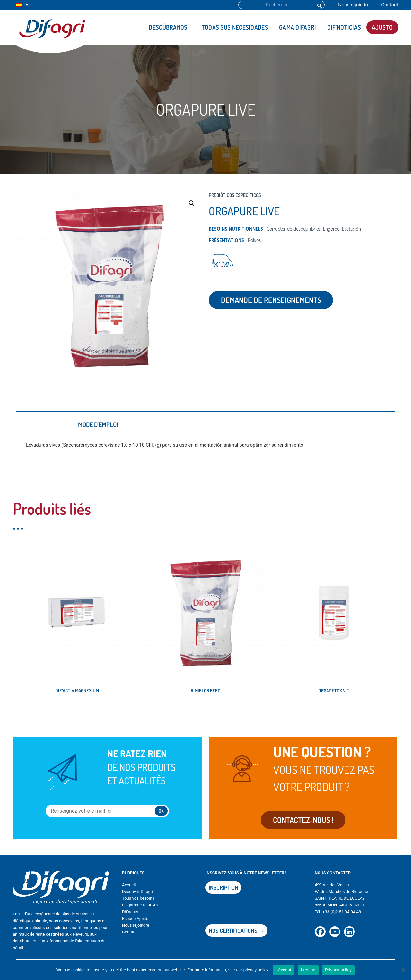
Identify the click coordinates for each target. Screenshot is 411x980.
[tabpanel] (205, 447)
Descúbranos (170, 27)
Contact (389, 5)
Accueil (129, 888)
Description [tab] (45, 424)
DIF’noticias (344, 27)
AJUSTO (382, 27)
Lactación (351, 229)
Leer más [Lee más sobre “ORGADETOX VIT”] (288, 712)
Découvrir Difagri (137, 895)
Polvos (254, 241)
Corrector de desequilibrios (294, 229)
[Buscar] (319, 5)
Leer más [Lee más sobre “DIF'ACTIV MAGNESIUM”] (31, 712)
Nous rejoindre (354, 5)
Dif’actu (129, 915)
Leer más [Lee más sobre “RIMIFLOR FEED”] (159, 712)
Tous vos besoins (138, 901)
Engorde (331, 229)
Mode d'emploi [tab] (98, 424)
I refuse (308, 970)
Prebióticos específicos (235, 195)
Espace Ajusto (135, 922)
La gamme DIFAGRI (140, 908)
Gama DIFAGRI (298, 27)
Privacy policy (338, 970)
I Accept (284, 970)
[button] (192, 203)
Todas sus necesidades (235, 27)
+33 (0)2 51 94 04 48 (342, 915)
